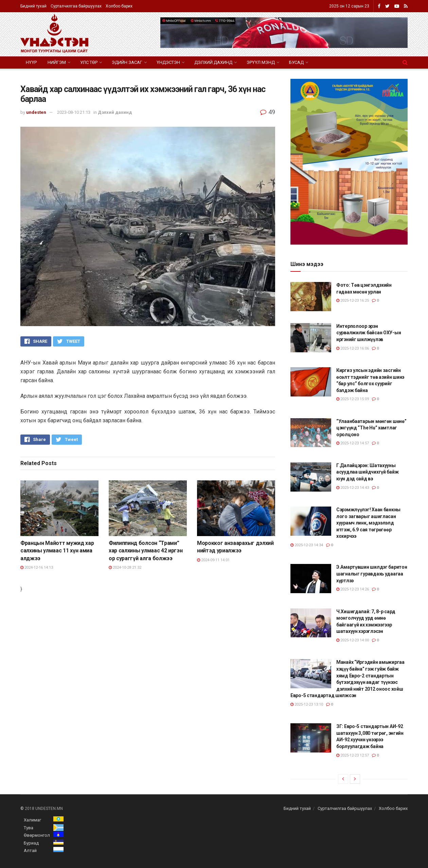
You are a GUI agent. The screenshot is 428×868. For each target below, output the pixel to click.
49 (268, 112)
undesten (36, 112)
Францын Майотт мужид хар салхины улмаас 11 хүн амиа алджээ (57, 551)
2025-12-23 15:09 (353, 399)
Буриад (31, 843)
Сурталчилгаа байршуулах (76, 6)
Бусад (296, 62)
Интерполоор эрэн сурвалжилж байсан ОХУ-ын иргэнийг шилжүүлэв (369, 333)
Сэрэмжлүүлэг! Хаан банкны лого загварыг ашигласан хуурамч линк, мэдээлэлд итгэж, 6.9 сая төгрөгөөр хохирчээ (368, 523)
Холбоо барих (119, 6)
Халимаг (32, 820)
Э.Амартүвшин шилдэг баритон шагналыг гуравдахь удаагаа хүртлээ (372, 574)
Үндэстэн (168, 62)
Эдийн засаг (127, 62)
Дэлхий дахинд (213, 62)
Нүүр (31, 62)
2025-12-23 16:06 (353, 348)
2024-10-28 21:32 (125, 568)
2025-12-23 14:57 (353, 443)
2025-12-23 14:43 (353, 488)
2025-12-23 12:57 (353, 755)
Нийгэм (57, 62)
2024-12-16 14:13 (37, 568)
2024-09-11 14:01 (213, 560)
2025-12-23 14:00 (353, 640)
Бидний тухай (33, 6)
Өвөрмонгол (37, 835)
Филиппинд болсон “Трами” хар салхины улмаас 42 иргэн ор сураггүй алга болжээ (146, 551)
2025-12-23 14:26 (353, 589)
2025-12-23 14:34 (307, 545)
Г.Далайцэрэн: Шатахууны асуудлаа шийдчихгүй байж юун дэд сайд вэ (367, 472)
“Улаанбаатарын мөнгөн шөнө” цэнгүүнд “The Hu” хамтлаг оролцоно (371, 428)
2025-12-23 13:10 (307, 704)
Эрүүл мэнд (261, 62)
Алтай (30, 851)
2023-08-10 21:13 (74, 112)
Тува (29, 828)
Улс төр (89, 62)
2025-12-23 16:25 (353, 300)
